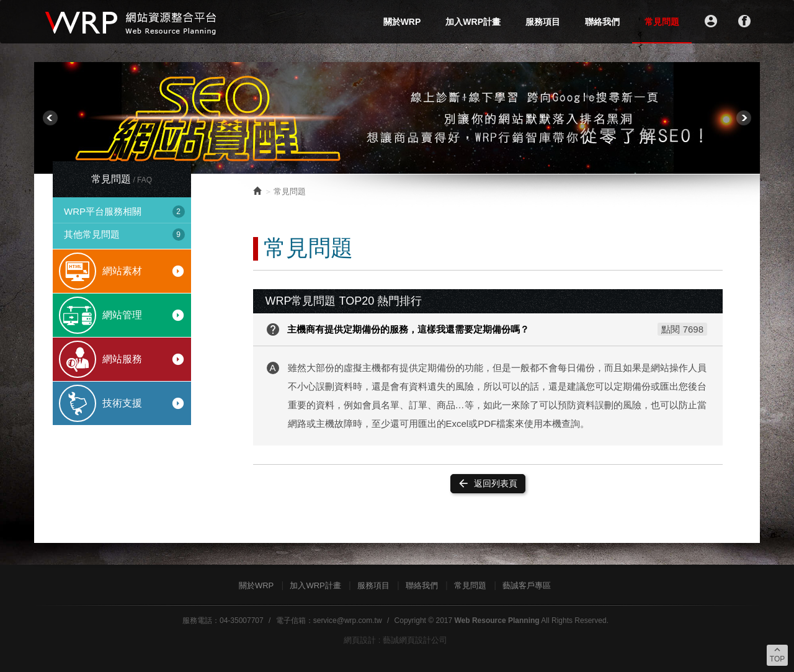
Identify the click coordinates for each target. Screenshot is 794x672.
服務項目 (543, 22)
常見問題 (662, 22)
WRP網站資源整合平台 (132, 22)
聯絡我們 (602, 22)
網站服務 (144, 359)
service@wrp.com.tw (348, 620)
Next (744, 118)
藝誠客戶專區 (527, 585)
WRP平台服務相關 (124, 212)
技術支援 (144, 403)
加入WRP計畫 (473, 22)
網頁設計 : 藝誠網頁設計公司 (395, 640)
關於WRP (402, 22)
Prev (50, 118)
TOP (777, 654)
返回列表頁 (487, 483)
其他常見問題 (124, 235)
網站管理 (144, 315)
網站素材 (144, 271)
